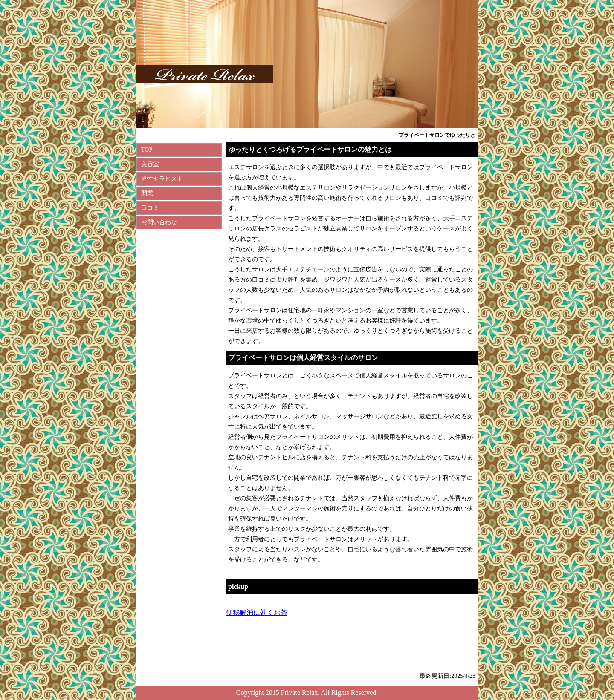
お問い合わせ (159, 222)
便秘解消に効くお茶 (257, 612)
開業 (147, 193)
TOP (147, 150)
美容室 (150, 164)
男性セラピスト (162, 179)
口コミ (150, 208)
